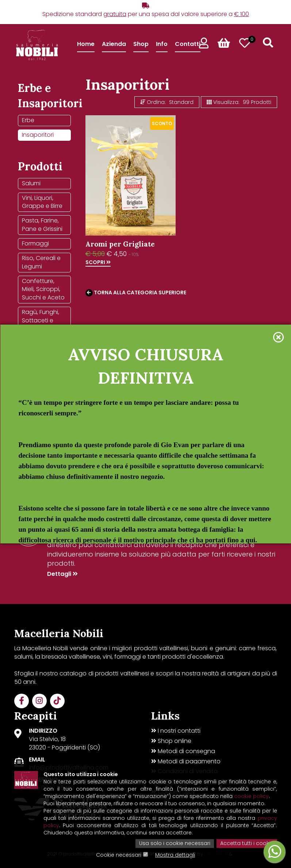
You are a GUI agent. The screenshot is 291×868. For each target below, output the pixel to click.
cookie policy (251, 797)
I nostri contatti (176, 731)
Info (162, 44)
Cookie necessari (119, 855)
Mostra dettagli (175, 855)
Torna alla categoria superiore (136, 293)
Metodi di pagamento (186, 762)
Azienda (114, 44)
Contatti (188, 44)
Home (86, 44)
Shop (141, 44)
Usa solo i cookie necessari (175, 844)
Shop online (171, 741)
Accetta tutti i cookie (247, 844)
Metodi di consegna (183, 751)
